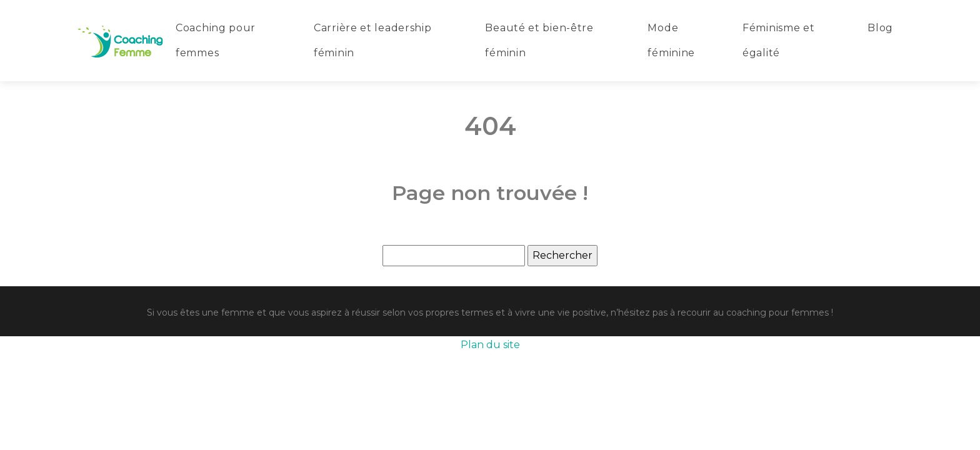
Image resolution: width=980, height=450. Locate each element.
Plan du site (490, 345)
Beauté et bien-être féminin (539, 40)
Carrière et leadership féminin (372, 40)
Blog (880, 28)
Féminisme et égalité (778, 40)
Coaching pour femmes (216, 40)
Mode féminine (671, 40)
